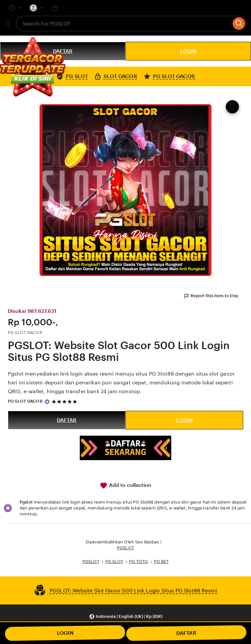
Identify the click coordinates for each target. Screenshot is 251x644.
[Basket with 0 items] (55, 8)
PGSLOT (125, 548)
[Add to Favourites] (232, 107)
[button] (126, 616)
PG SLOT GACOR (25, 401)
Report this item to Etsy (211, 296)
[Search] (239, 24)
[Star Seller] (47, 402)
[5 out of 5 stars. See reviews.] (65, 402)
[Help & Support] (15, 8)
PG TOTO (139, 562)
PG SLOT (114, 562)
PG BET (161, 562)
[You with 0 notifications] (36, 8)
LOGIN (188, 51)
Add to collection (125, 486)
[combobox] (123, 24)
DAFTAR (67, 420)
